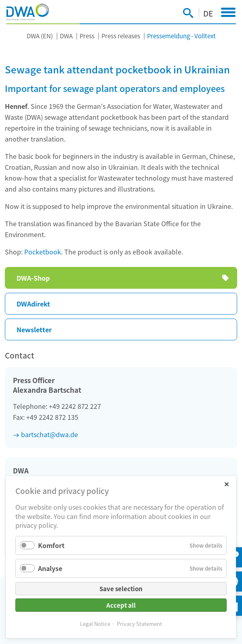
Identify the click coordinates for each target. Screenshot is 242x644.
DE (208, 13)
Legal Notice (95, 624)
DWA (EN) (40, 36)
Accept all (121, 605)
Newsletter (34, 329)
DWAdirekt (33, 304)
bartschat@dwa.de (49, 434)
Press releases (121, 36)
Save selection (121, 589)
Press (87, 36)
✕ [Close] (226, 484)
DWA (66, 36)
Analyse (50, 568)
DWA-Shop (33, 278)
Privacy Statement (139, 624)
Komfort (51, 545)
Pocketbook (43, 252)
